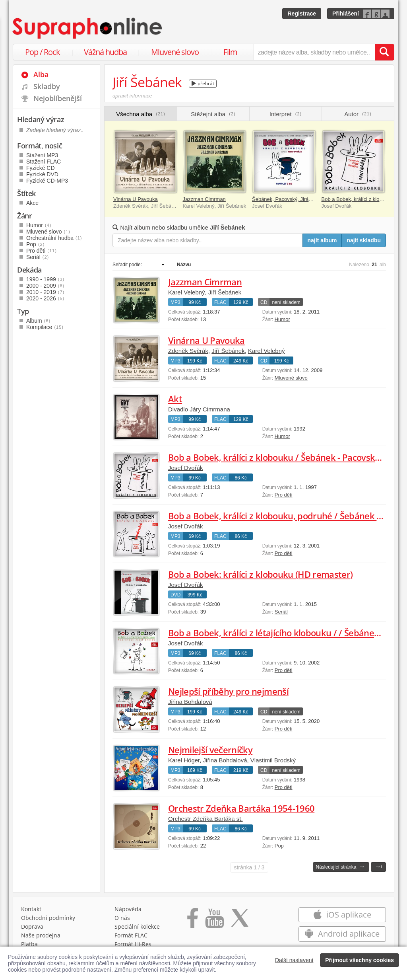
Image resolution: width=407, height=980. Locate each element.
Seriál (281, 612)
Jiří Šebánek (225, 292)
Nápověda (128, 909)
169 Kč (195, 770)
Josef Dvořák (186, 468)
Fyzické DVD (42, 174)
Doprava (32, 926)
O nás (122, 918)
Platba (29, 944)
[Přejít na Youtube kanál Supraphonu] (214, 921)
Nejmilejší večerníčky (210, 750)
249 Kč (241, 361)
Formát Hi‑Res (133, 944)
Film (230, 52)
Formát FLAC (131, 935)
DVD (175, 595)
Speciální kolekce (137, 926)
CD (264, 302)
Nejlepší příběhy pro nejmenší (228, 691)
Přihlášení (346, 14)
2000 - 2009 (45, 286)
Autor (358, 114)
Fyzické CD (41, 168)
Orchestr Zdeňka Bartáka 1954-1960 (241, 808)
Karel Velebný (187, 292)
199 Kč (195, 361)
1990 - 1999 (45, 279)
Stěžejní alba (213, 114)
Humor (282, 319)
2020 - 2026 (45, 298)
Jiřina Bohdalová (190, 702)
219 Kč (241, 770)
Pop (279, 846)
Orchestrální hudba (54, 238)
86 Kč (241, 478)
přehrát (203, 83)
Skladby (47, 86)
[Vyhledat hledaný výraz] (384, 52)
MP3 (175, 302)
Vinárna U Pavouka (136, 199)
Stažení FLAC (44, 162)
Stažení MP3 (42, 155)
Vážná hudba (105, 52)
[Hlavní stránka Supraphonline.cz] (88, 28)
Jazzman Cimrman (204, 199)
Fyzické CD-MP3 (47, 181)
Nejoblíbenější (58, 98)
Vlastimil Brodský (273, 760)
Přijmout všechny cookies (360, 960)
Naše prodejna (41, 935)
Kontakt (31, 909)
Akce (32, 203)
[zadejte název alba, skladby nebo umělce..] (314, 52)
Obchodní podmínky (48, 918)
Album (38, 321)
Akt (175, 399)
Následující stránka (340, 866)
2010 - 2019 (45, 292)
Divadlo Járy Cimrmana (199, 409)
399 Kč (195, 595)
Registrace (302, 14)
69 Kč (195, 478)
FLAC (220, 302)
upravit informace (132, 96)
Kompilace (45, 327)
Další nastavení (294, 960)
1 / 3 (249, 867)
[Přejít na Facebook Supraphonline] (193, 921)
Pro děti (284, 495)
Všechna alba (141, 114)
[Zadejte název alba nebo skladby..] (208, 240)
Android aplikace (342, 934)
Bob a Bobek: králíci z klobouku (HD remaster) (260, 574)
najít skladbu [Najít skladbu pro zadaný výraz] (364, 240)
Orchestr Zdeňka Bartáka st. (205, 819)
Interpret (286, 114)
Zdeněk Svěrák (188, 351)
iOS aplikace (342, 915)
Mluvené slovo (175, 52)
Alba (41, 74)
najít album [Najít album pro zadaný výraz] (322, 240)
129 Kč (241, 302)
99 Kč (195, 302)
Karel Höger (184, 760)
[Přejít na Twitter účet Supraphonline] (240, 921)
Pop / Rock (43, 52)
